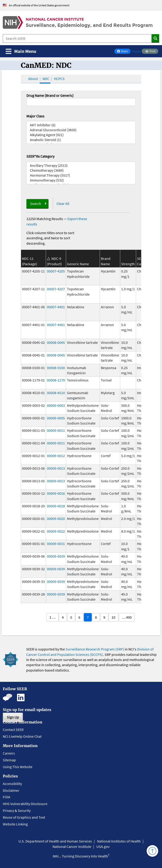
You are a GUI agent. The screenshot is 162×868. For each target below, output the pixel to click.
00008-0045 (56, 342)
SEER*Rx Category (40, 156)
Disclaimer (11, 790)
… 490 (127, 617)
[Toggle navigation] (21, 51)
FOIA (7, 797)
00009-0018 (56, 506)
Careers (9, 753)
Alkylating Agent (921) (81, 135)
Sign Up (13, 717)
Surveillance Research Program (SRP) (95, 649)
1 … (53, 617)
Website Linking (15, 824)
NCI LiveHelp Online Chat (22, 736)
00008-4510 (56, 393)
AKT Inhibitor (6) (81, 125)
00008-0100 (56, 368)
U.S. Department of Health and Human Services (55, 841)
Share (124, 52)
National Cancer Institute (72, 846)
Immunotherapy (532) (81, 180)
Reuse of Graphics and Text (24, 817)
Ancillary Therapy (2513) (81, 165)
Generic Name (78, 264)
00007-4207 (56, 289)
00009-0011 (56, 430)
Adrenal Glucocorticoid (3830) (81, 130)
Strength (128, 264)
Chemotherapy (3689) (81, 170)
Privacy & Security (17, 810)
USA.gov (103, 846)
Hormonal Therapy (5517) (81, 175)
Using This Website (18, 767)
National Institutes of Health (119, 841)
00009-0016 (56, 493)
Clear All (63, 203)
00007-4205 (56, 271)
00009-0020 (56, 519)
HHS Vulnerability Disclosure (25, 804)
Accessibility (12, 784)
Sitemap (9, 760)
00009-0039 (56, 556)
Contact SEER (13, 730)
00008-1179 (56, 380)
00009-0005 (56, 418)
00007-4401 (56, 307)
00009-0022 (56, 531)
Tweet (136, 51)
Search (36, 203)
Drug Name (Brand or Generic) (50, 95)
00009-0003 (56, 405)
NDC (46, 79)
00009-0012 (56, 456)
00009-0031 (56, 544)
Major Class (35, 116)
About (33, 79)
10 (113, 617)
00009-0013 (56, 468)
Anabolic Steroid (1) (81, 140)
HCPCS (59, 79)
